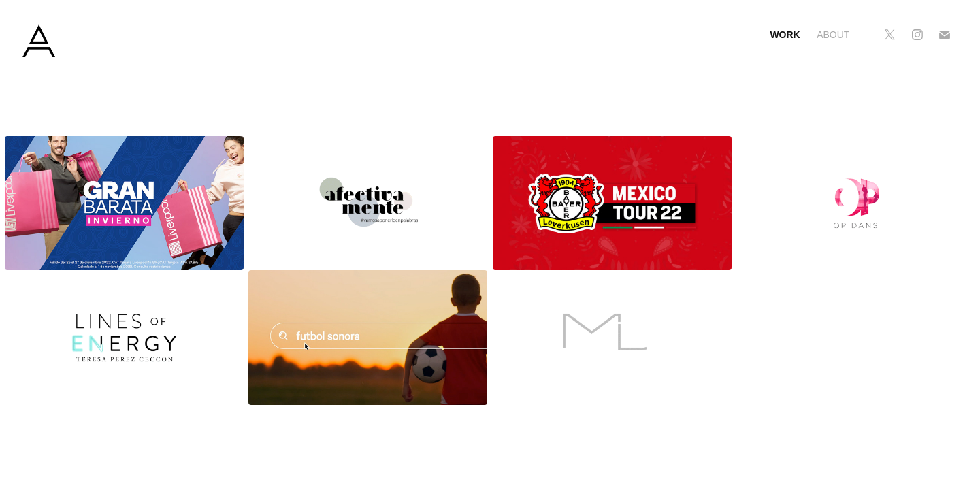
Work (785, 35)
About (833, 35)
